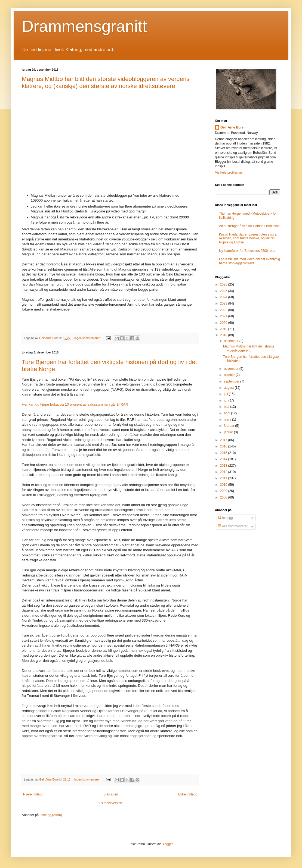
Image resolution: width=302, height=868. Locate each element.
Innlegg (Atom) (51, 815)
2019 (224, 329)
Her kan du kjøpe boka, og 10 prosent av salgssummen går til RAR (75, 404)
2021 (224, 316)
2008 (224, 497)
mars (228, 419)
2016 (224, 446)
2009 (224, 491)
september (232, 381)
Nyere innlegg (33, 794)
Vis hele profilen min (230, 173)
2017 (224, 440)
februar (229, 426)
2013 (224, 466)
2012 (224, 472)
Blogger (167, 844)
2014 (224, 459)
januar (229, 432)
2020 (224, 323)
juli (226, 394)
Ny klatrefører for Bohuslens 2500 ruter (247, 251)
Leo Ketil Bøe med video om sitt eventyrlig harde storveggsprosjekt (249, 261)
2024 (224, 297)
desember (232, 341)
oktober (230, 375)
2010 (224, 485)
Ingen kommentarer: (88, 338)
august (229, 388)
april (227, 413)
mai (227, 407)
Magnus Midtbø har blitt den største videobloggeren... (249, 348)
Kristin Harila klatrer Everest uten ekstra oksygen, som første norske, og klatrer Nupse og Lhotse (248, 238)
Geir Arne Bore (232, 127)
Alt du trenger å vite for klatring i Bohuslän (249, 226)
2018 (224, 335)
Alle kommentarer (233, 526)
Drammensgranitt (84, 26)
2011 (224, 478)
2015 (224, 453)
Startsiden (111, 794)
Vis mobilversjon (110, 803)
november (232, 369)
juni (227, 400)
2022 (224, 310)
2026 (224, 284)
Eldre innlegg (188, 794)
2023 (224, 303)
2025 (224, 291)
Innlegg (225, 518)
